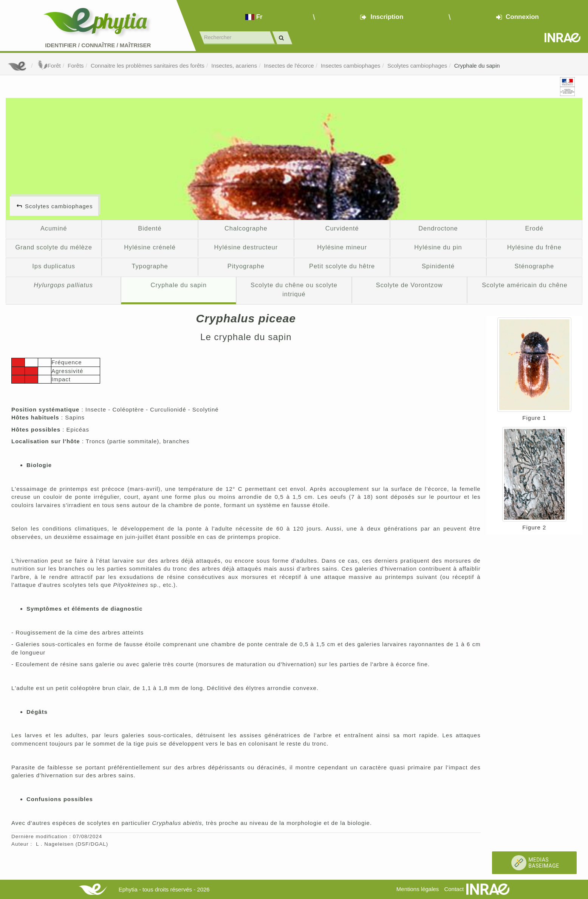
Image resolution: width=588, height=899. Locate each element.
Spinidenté (438, 266)
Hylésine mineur (342, 247)
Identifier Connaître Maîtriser (98, 45)
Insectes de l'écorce (289, 66)
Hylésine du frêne (534, 247)
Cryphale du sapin (477, 66)
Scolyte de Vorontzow (409, 285)
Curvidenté (342, 228)
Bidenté (150, 228)
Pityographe (246, 266)
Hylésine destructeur (246, 247)
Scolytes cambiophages (417, 66)
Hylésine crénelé (150, 247)
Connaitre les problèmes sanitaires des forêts (148, 66)
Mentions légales (418, 889)
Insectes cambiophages (351, 66)
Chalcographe (246, 228)
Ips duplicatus (54, 266)
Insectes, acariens (234, 66)
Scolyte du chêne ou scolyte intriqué (294, 289)
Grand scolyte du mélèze (53, 247)
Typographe (150, 266)
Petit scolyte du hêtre (342, 266)
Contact (454, 889)
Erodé (535, 228)
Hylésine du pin (438, 247)
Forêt (49, 66)
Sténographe (534, 266)
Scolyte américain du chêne (525, 285)
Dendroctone (438, 228)
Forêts (76, 66)
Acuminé (54, 228)
